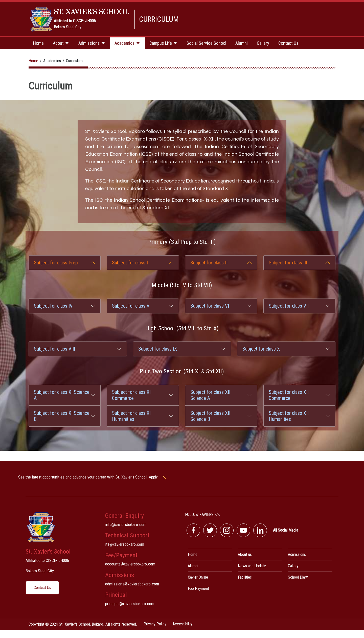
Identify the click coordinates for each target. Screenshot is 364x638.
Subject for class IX (158, 349)
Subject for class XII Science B (210, 416)
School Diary (298, 577)
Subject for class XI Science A (62, 395)
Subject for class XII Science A (210, 395)
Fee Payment (198, 589)
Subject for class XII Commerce (289, 395)
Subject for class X (261, 349)
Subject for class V (131, 306)
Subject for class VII (289, 306)
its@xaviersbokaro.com (125, 544)
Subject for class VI (210, 306)
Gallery (263, 43)
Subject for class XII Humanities (289, 416)
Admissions (92, 43)
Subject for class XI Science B (62, 416)
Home (38, 43)
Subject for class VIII (54, 349)
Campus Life (163, 43)
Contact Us (288, 43)
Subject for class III (288, 263)
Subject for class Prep (56, 263)
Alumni (242, 43)
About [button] (61, 43)
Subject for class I (130, 263)
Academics (127, 43)
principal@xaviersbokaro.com (130, 604)
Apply (161, 477)
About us (245, 554)
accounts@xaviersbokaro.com (130, 564)
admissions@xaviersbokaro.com (132, 584)
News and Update (252, 566)
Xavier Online (198, 577)
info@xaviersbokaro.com (126, 525)
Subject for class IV (53, 306)
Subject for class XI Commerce (131, 395)
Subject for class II (209, 263)
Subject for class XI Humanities (131, 416)
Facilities (245, 577)
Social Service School (206, 43)
